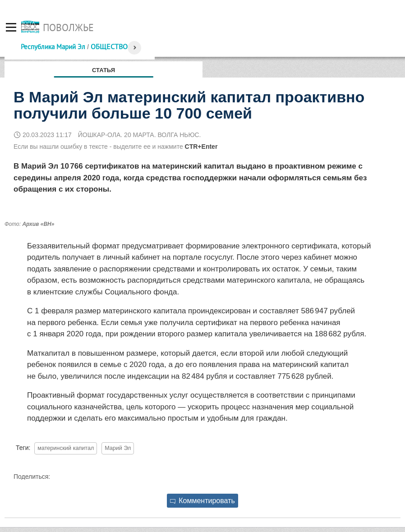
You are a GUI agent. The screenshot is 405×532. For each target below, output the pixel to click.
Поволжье (68, 28)
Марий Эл (118, 448)
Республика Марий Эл (53, 47)
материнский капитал (66, 448)
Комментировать (202, 501)
